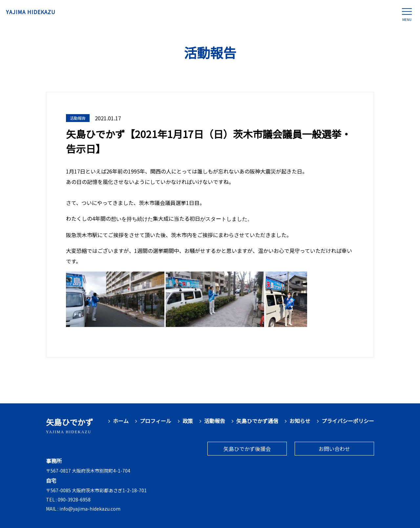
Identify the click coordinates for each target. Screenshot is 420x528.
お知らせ (300, 421)
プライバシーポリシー (348, 421)
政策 (188, 421)
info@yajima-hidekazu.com (90, 509)
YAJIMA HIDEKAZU (43, 13)
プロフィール (156, 421)
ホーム (121, 421)
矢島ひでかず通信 (257, 421)
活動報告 (215, 421)
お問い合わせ (334, 449)
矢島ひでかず (70, 425)
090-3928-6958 (74, 499)
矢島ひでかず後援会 (247, 449)
